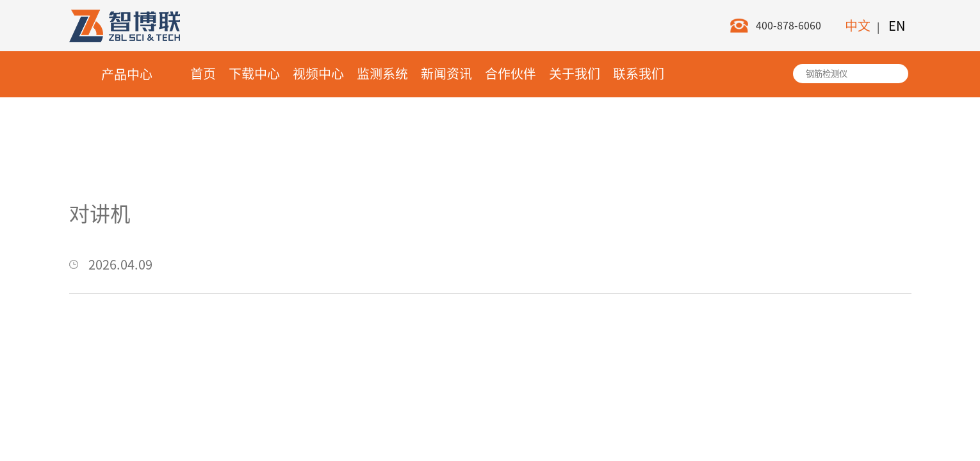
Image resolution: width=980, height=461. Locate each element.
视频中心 (318, 74)
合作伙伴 (510, 74)
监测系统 (382, 74)
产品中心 (127, 74)
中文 (858, 26)
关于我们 (575, 74)
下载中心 (254, 74)
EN (897, 26)
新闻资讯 (446, 74)
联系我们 (639, 74)
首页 (203, 74)
